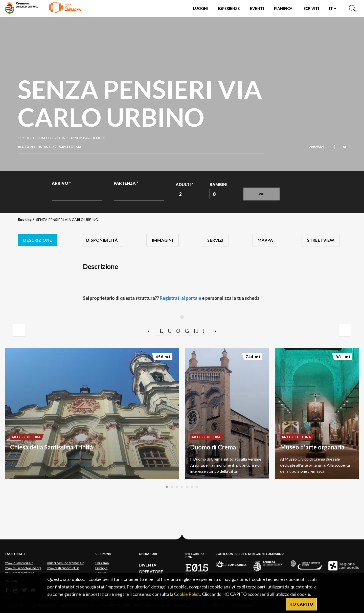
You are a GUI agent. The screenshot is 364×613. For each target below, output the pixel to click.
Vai (261, 194)
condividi (317, 147)
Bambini (219, 184)
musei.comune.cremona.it (65, 563)
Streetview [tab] (321, 240)
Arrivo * (61, 183)
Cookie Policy (187, 594)
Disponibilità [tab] (102, 240)
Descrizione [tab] (38, 240)
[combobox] (187, 194)
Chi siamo (102, 563)
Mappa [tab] (265, 240)
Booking (25, 220)
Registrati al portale (180, 298)
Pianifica (283, 8)
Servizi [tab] (215, 240)
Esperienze (229, 8)
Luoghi (200, 8)
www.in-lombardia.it (19, 563)
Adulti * (185, 184)
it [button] (333, 8)
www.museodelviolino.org (23, 568)
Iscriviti (311, 8)
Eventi (257, 8)
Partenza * (126, 183)
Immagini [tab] (162, 240)
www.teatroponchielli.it (63, 568)
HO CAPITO (301, 604)
